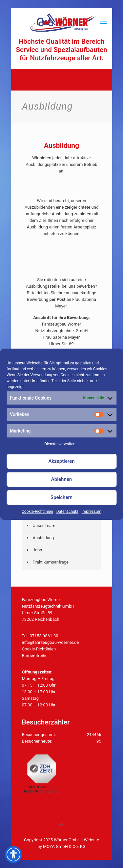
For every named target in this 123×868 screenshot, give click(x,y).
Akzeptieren (61, 461)
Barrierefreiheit (36, 656)
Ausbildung (43, 538)
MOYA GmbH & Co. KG (64, 846)
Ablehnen (61, 479)
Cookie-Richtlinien (37, 512)
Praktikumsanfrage (51, 562)
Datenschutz (67, 512)
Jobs (38, 550)
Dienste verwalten (60, 444)
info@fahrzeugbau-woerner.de (51, 642)
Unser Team (44, 526)
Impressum (92, 512)
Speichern (61, 497)
